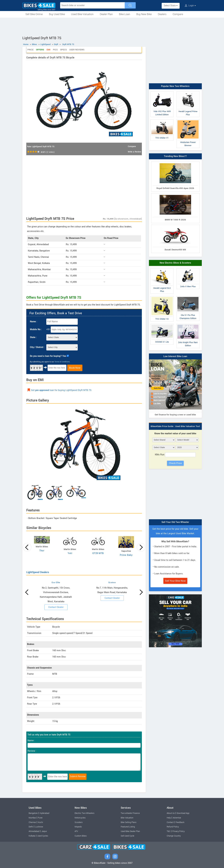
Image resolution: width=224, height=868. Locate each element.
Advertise (177, 818)
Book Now (75, 368)
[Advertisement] (112, 26)
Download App (183, 813)
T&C (169, 831)
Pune (40, 818)
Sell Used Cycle (128, 836)
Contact (170, 822)
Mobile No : (36, 329)
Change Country (174, 836)
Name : (34, 322)
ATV (76, 831)
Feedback (180, 822)
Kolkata (32, 836)
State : (33, 337)
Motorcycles (80, 818)
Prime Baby (126, 555)
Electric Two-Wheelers (84, 813)
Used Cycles (43, 836)
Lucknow (39, 827)
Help (169, 818)
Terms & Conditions (62, 362)
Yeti (70, 553)
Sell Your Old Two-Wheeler (175, 522)
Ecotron (112, 583)
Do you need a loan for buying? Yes (48, 356)
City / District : (37, 347)
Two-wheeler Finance (130, 813)
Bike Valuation (127, 818)
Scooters (79, 822)
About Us (171, 813)
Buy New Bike (144, 14)
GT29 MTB (98, 553)
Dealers (162, 14)
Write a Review (134, 152)
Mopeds (78, 827)
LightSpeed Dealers (38, 572)
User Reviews (77, 50)
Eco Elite (56, 583)
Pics (55, 50)
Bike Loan (125, 14)
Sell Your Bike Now (175, 581)
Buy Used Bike (57, 14)
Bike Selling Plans (129, 822)
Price (30, 50)
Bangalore (33, 813)
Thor (42, 551)
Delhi (31, 827)
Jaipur (44, 831)
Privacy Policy (179, 831)
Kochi (40, 822)
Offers (40, 50)
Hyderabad (44, 813)
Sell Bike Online (34, 14)
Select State (171, 6)
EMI (48, 50)
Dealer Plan (106, 14)
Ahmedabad (34, 831)
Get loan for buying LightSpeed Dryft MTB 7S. (61, 390)
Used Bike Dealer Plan (130, 831)
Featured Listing (128, 827)
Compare (178, 14)
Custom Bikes (81, 836)
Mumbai (32, 818)
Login (190, 6)
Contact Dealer (56, 607)
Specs (63, 50)
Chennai (32, 822)
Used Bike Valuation (82, 14)
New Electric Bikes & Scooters (175, 263)
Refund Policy (173, 827)
